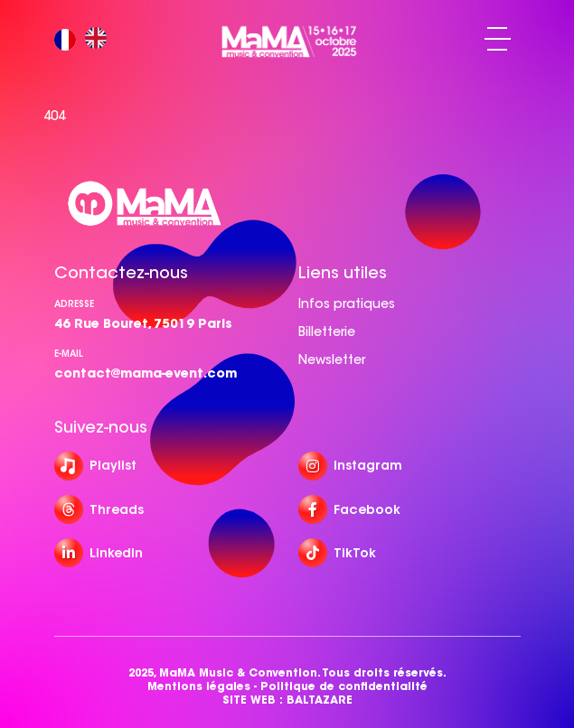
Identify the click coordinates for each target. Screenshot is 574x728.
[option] (100, 39)
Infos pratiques (347, 303)
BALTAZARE (320, 700)
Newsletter (332, 359)
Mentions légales (199, 686)
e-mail (69, 354)
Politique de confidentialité (344, 686)
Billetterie (327, 331)
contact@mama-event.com (146, 373)
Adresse (74, 304)
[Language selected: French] (85, 39)
